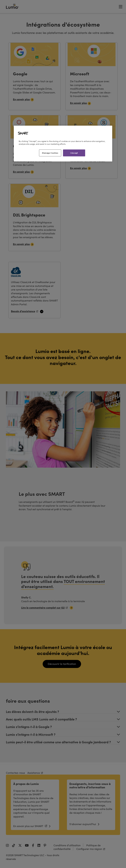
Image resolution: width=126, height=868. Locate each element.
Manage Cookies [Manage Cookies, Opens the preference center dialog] (50, 153)
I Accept (74, 153)
